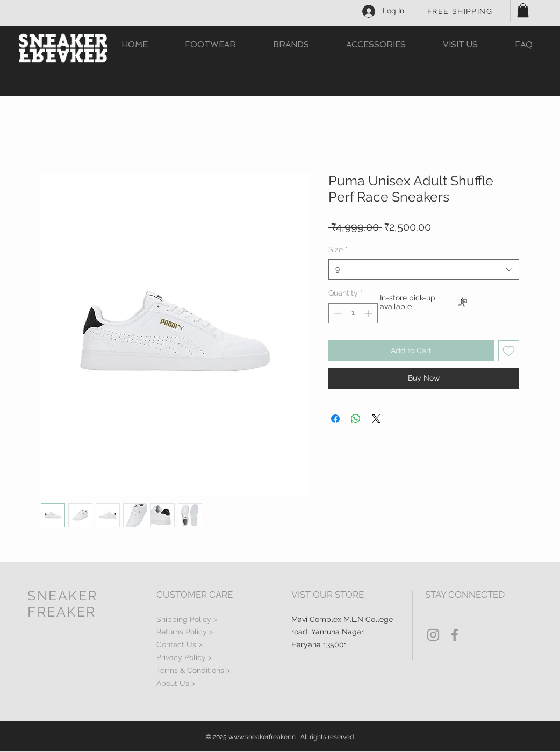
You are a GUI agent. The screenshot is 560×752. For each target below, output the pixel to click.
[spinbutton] (353, 313)
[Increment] (369, 313)
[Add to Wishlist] (509, 351)
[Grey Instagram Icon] (433, 635)
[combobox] (424, 269)
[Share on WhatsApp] (356, 419)
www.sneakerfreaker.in (262, 737)
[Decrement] (337, 313)
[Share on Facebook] (335, 419)
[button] (523, 10)
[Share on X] (376, 419)
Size (338, 249)
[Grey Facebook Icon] (455, 635)
